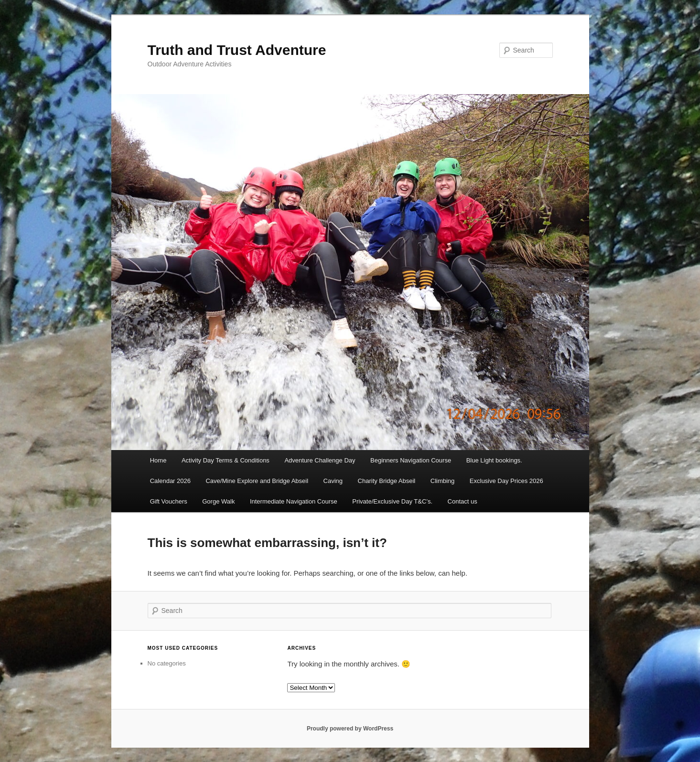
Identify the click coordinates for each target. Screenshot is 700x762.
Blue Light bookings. (494, 460)
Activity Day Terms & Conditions (226, 460)
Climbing (443, 481)
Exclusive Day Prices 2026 (506, 481)
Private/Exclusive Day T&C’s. (392, 501)
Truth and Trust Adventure (237, 50)
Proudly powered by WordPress (350, 729)
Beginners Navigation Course (411, 460)
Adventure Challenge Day (320, 460)
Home (158, 460)
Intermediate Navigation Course (294, 501)
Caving (333, 481)
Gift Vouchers (169, 501)
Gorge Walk (218, 501)
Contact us (463, 501)
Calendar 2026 (170, 481)
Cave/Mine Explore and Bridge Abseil (257, 481)
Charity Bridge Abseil (387, 481)
